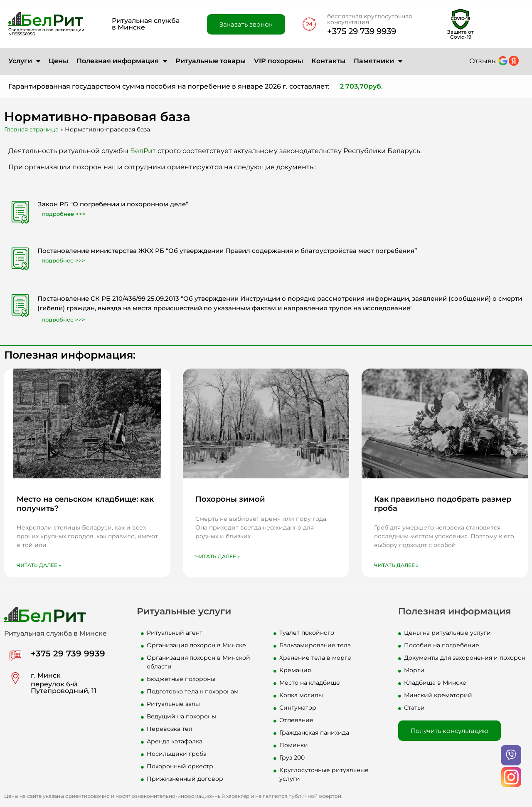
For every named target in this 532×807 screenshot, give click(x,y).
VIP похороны (278, 61)
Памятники (378, 61)
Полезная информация (122, 61)
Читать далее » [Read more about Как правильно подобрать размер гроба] (396, 565)
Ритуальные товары (211, 61)
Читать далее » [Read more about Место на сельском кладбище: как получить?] (39, 565)
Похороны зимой (230, 499)
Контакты (328, 61)
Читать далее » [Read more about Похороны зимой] (218, 556)
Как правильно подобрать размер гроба (443, 504)
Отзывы (483, 61)
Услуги (24, 61)
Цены (58, 61)
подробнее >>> (64, 214)
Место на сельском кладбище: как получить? (85, 504)
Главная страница (31, 129)
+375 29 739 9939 (362, 31)
